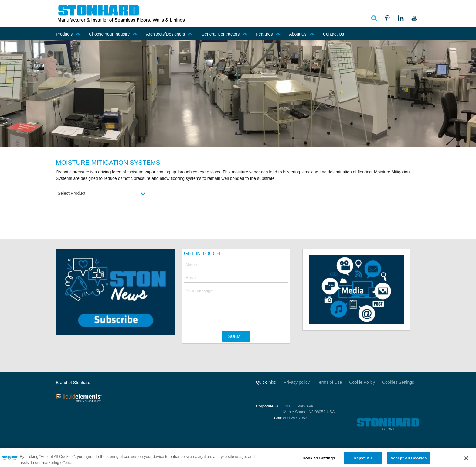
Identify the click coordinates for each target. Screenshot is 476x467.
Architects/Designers (169, 34)
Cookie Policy (362, 382)
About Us (301, 34)
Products (68, 34)
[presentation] (230, 313)
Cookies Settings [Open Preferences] (398, 382)
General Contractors (224, 34)
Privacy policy (297, 382)
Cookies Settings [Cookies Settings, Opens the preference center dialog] (319, 460)
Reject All (363, 460)
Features (268, 34)
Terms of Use (329, 382)
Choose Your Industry (113, 34)
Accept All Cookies (409, 460)
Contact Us (333, 34)
